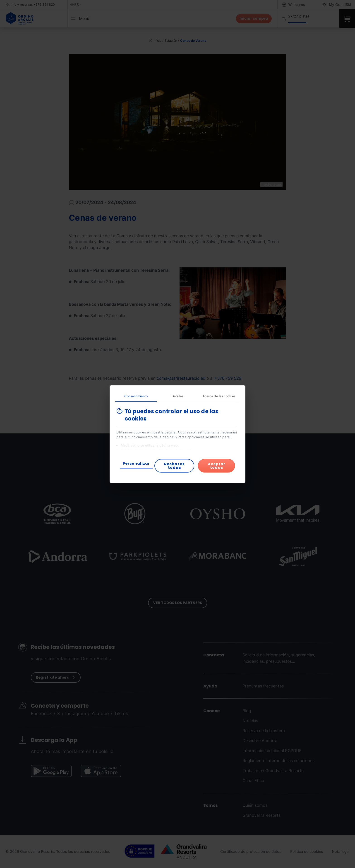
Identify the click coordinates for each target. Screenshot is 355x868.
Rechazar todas (174, 466)
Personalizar (136, 463)
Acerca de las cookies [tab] (219, 396)
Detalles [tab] (178, 396)
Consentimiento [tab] (136, 396)
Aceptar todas (217, 466)
